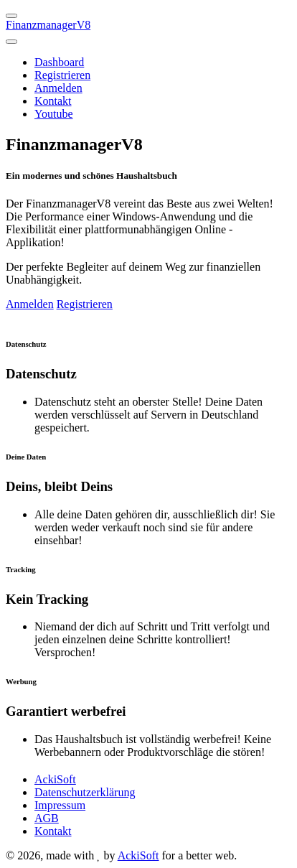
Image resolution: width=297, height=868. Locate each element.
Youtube (54, 114)
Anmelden (58, 88)
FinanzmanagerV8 (48, 25)
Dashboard (59, 62)
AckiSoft (55, 779)
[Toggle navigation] (11, 42)
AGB (47, 818)
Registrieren (62, 75)
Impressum (60, 805)
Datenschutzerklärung (85, 792)
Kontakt (53, 101)
